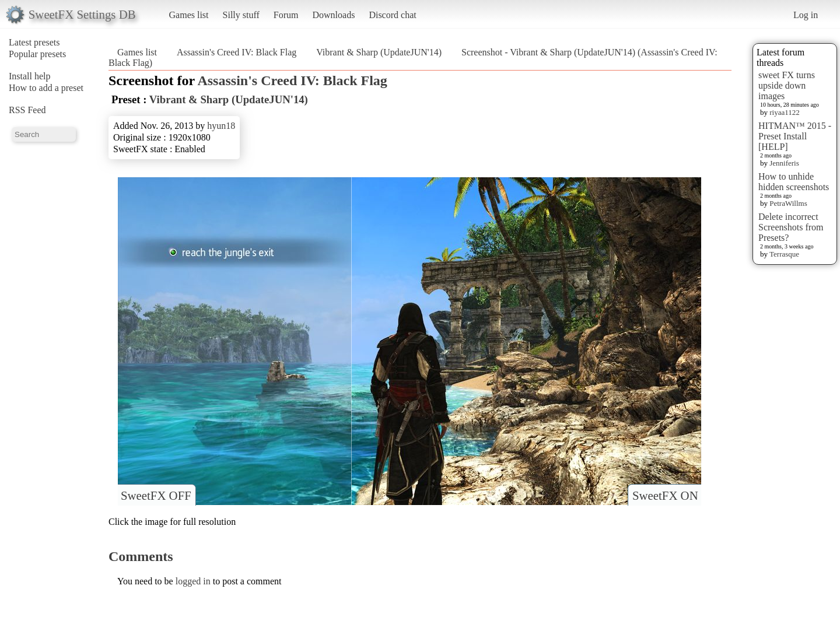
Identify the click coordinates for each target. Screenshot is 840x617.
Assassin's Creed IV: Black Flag (237, 52)
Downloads (333, 15)
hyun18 (221, 126)
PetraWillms (788, 203)
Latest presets (34, 42)
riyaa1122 (785, 112)
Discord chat (392, 15)
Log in (806, 15)
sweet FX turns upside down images (787, 85)
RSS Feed (27, 110)
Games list (189, 15)
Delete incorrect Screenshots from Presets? (791, 227)
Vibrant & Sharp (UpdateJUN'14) (379, 52)
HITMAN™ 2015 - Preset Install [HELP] (795, 136)
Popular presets (37, 54)
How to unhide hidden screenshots (794, 182)
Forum (286, 15)
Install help (30, 76)
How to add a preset (46, 88)
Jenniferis (784, 163)
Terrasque (784, 254)
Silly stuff (241, 15)
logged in (193, 581)
